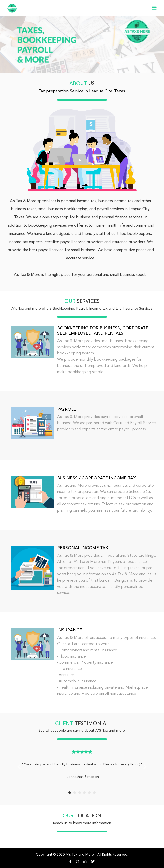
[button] (19, 767)
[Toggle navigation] (154, 8)
